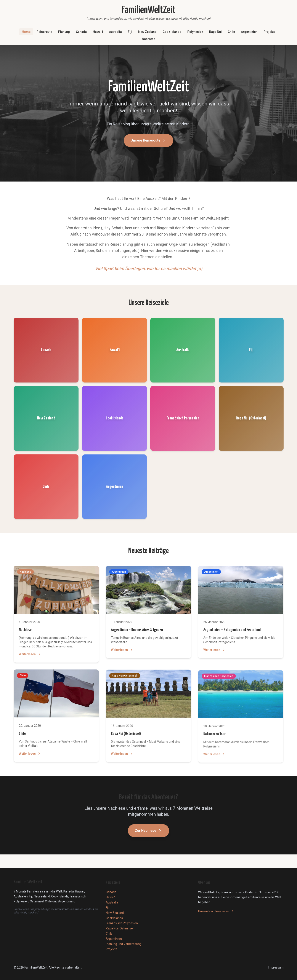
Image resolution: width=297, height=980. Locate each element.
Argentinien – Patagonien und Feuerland (232, 631)
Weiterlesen (30, 654)
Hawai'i (98, 32)
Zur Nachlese (148, 832)
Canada (81, 32)
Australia (115, 32)
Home (26, 32)
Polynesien (195, 32)
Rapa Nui (215, 32)
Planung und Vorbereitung (124, 944)
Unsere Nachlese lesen (216, 911)
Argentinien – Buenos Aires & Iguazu (137, 630)
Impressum (276, 967)
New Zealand (147, 32)
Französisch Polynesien (122, 923)
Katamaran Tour (214, 737)
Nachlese (149, 39)
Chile (231, 32)
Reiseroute (44, 32)
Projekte (269, 32)
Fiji (130, 32)
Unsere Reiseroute (148, 142)
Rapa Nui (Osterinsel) (126, 736)
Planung (64, 32)
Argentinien (249, 32)
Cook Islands (172, 32)
